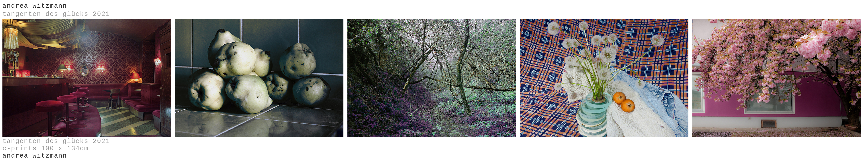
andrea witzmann (35, 6)
